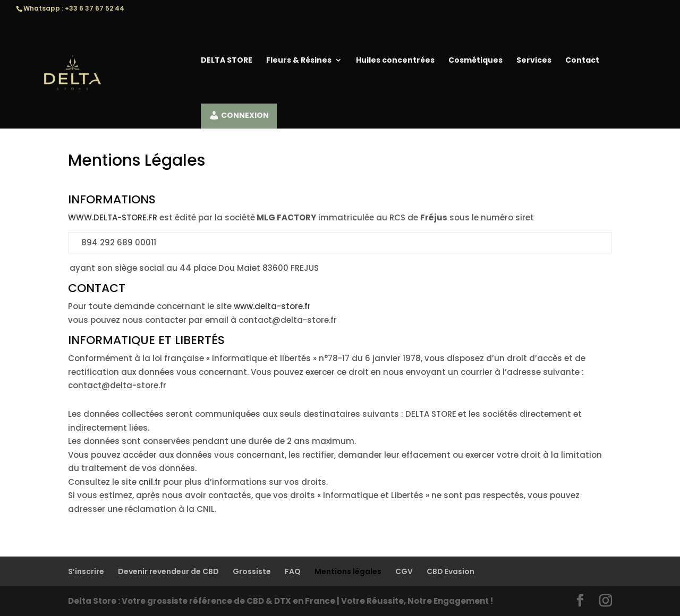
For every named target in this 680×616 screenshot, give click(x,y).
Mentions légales (348, 571)
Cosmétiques (475, 61)
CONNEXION (238, 115)
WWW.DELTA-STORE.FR (113, 217)
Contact (582, 61)
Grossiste (252, 571)
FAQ (293, 571)
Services (533, 61)
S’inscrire (86, 571)
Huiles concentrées (395, 61)
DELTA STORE (226, 61)
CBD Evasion (450, 571)
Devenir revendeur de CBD (168, 571)
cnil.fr (150, 482)
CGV (404, 571)
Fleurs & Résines (298, 61)
